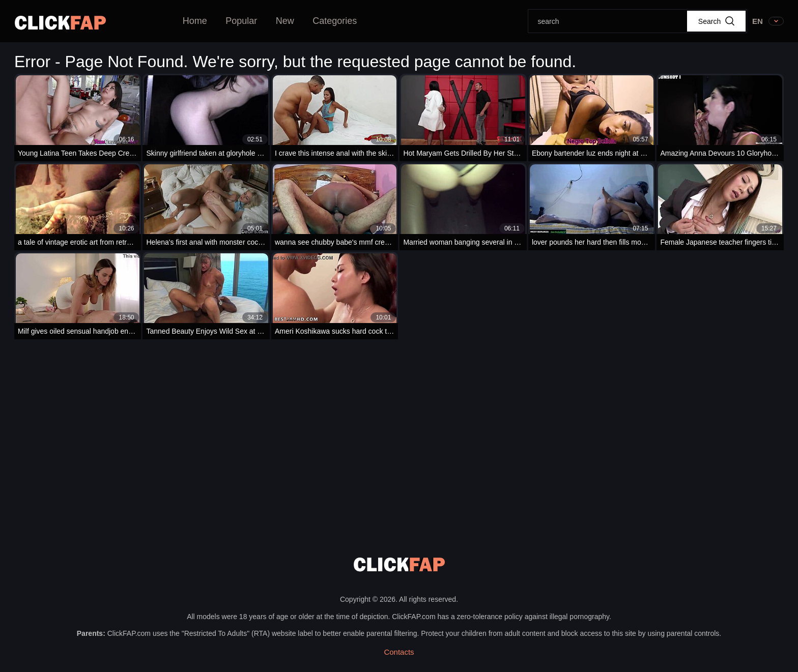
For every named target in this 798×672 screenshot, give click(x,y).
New (285, 21)
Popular (241, 21)
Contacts (399, 652)
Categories (335, 21)
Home (195, 21)
